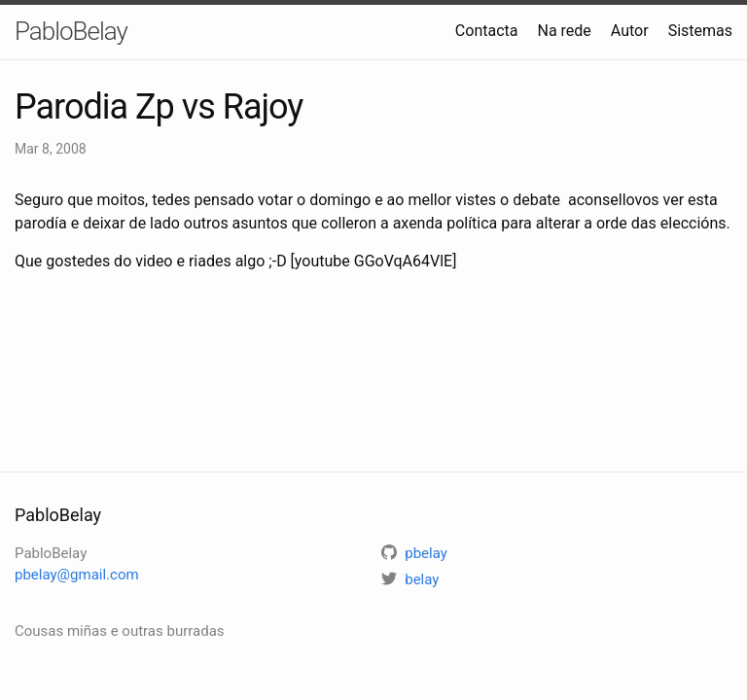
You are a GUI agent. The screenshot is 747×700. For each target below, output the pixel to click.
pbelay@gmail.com (77, 575)
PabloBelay (71, 31)
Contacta (487, 31)
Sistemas (700, 31)
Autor (630, 31)
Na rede (564, 31)
